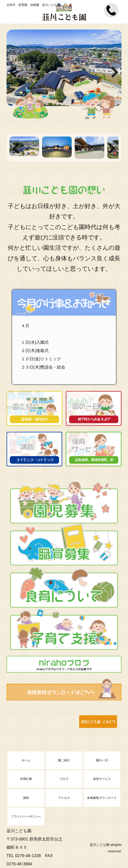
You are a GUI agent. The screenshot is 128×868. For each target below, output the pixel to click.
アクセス (64, 798)
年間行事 (26, 779)
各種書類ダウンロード (102, 798)
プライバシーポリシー (26, 816)
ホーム (26, 760)
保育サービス (102, 779)
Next (113, 73)
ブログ (64, 779)
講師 (26, 798)
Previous (15, 73)
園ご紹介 (64, 760)
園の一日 (102, 760)
